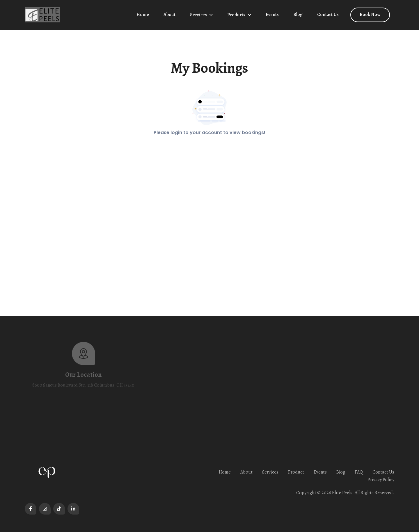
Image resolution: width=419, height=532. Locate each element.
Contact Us (328, 15)
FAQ (359, 472)
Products (236, 15)
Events (272, 15)
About (169, 15)
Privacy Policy (381, 480)
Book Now (370, 15)
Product (296, 472)
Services (198, 15)
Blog (298, 15)
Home (143, 15)
